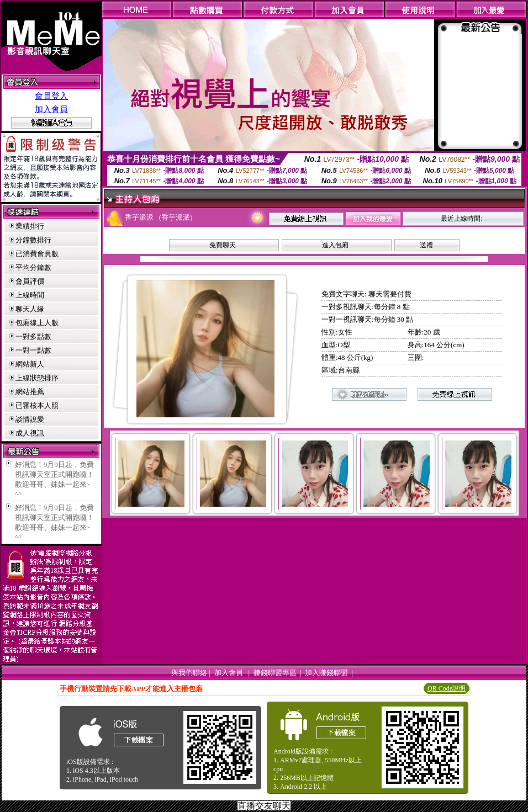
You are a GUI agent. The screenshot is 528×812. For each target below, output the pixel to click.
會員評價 (30, 281)
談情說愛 (30, 419)
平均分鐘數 (33, 267)
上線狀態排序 (37, 378)
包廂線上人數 (37, 323)
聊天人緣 (30, 309)
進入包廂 (335, 245)
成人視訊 (30, 433)
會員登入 (51, 96)
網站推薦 (30, 392)
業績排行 (30, 226)
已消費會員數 (37, 254)
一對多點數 (33, 336)
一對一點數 (33, 350)
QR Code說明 (447, 688)
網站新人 (30, 364)
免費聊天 (223, 245)
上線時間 (30, 295)
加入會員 (51, 109)
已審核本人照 (37, 405)
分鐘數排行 (33, 240)
